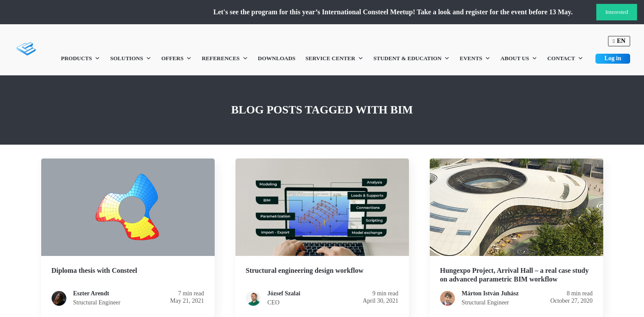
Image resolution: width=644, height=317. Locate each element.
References (225, 58)
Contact (565, 58)
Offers (177, 58)
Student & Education (412, 58)
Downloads (277, 58)
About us (519, 58)
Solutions (131, 58)
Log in (613, 58)
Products (80, 58)
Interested (617, 12)
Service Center (334, 58)
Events (475, 58)
